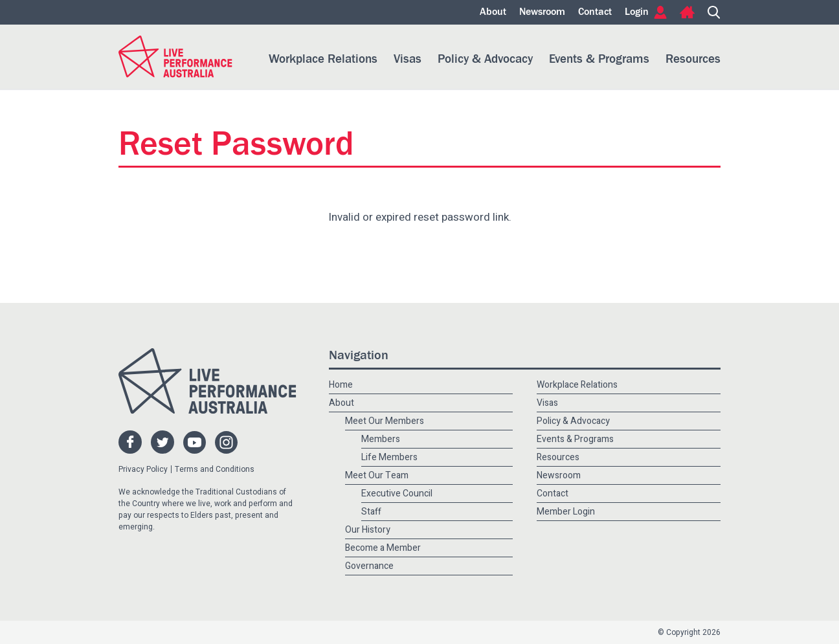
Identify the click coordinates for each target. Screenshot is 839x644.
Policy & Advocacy (485, 59)
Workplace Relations (323, 59)
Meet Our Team (377, 475)
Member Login (566, 512)
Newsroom (542, 12)
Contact (595, 12)
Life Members (389, 457)
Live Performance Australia (175, 57)
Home (687, 12)
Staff (371, 512)
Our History (368, 530)
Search (714, 12)
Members (381, 439)
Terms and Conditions (215, 469)
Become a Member (383, 548)
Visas (408, 59)
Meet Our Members (385, 421)
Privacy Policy (143, 469)
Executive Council (397, 494)
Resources (693, 59)
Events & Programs (599, 59)
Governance (369, 566)
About (493, 12)
